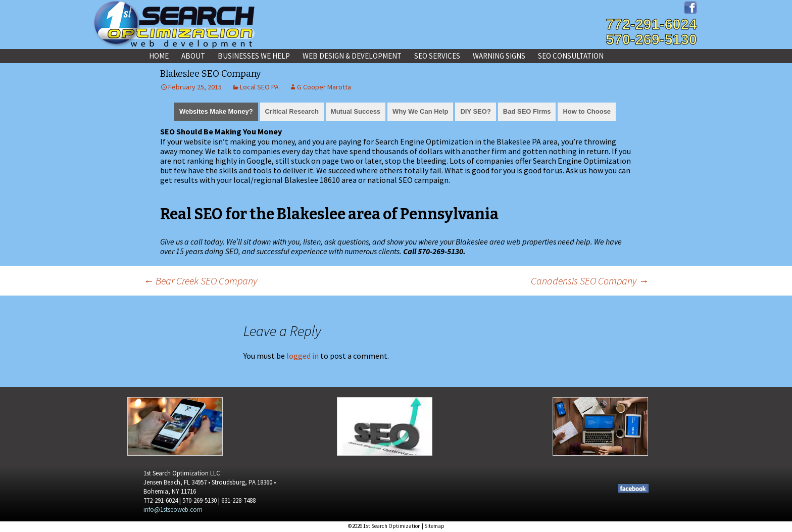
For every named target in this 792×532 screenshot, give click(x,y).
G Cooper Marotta (324, 87)
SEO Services (437, 56)
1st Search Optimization (392, 526)
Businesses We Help (254, 56)
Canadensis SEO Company (590, 281)
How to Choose (587, 111)
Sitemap (434, 526)
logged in (303, 356)
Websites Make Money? (216, 111)
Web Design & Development (352, 56)
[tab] (216, 111)
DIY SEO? (475, 111)
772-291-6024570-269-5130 (651, 32)
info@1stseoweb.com (173, 510)
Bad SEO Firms (527, 111)
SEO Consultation (571, 56)
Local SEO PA (259, 87)
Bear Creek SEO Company (200, 281)
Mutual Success (356, 111)
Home (159, 56)
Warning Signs (499, 56)
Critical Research (292, 111)
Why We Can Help (420, 111)
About (193, 56)
